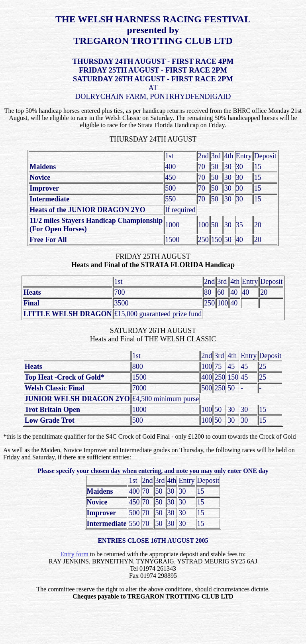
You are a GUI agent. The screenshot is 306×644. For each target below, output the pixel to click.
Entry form (74, 554)
